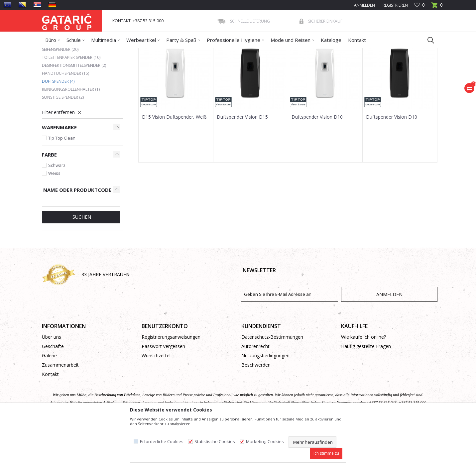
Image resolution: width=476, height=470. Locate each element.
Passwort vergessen (163, 394)
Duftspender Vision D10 (317, 165)
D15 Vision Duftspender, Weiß (174, 165)
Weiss (54, 221)
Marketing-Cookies (265, 442)
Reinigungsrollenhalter (71, 137)
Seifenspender (60, 98)
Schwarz (57, 213)
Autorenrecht (255, 394)
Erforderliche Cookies (162, 442)
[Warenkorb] (437, 7)
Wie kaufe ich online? (363, 385)
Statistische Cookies (215, 442)
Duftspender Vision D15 (242, 165)
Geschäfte (53, 394)
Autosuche (217, 76)
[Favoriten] (420, 5)
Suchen (81, 265)
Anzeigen (338, 76)
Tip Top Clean (62, 186)
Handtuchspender (65, 121)
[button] (427, 40)
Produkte (82, 52)
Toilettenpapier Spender (71, 106)
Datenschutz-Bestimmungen (272, 385)
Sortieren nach (254, 76)
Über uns (52, 385)
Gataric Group (55, 52)
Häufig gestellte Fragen (366, 394)
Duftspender (58, 129)
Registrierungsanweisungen (171, 385)
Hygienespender (159, 52)
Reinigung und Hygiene (117, 52)
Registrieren (395, 5)
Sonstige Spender (63, 145)
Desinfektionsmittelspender (74, 114)
